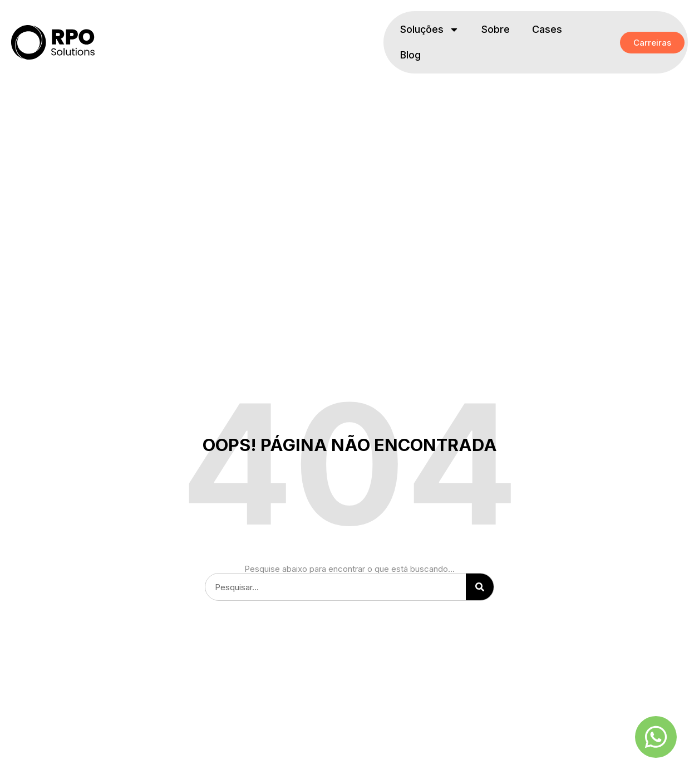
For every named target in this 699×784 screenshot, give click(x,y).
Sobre (496, 29)
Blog (410, 55)
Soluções (430, 30)
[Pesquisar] (480, 587)
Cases (547, 29)
